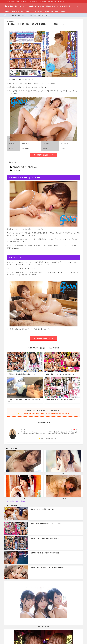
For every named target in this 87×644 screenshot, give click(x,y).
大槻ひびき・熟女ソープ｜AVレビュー (25, 167)
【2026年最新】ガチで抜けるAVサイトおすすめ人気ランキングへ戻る (45, 414)
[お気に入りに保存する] (10, 28)
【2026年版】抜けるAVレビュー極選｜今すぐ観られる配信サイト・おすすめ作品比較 (38, 6)
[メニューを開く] (81, 6)
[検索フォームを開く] (77, 6)
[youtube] (74, 429)
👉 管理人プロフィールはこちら (48, 439)
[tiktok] (77, 429)
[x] (72, 429)
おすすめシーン (18, 170)
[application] (43, 115)
